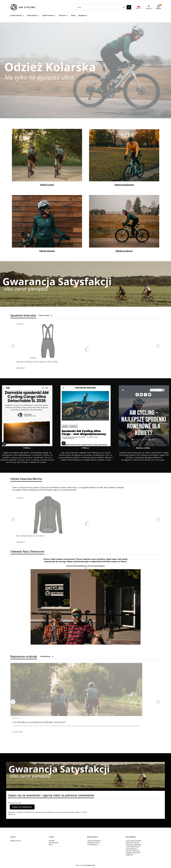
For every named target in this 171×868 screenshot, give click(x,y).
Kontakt (52, 841)
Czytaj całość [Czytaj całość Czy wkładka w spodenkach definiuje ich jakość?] (18, 731)
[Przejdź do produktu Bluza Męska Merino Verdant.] (48, 515)
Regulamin (129, 855)
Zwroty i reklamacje (133, 851)
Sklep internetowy (85, 865)
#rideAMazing (47, 656)
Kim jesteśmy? (54, 843)
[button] (129, 7)
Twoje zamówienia (94, 841)
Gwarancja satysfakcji (133, 845)
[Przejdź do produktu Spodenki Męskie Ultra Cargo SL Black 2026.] (48, 341)
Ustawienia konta (93, 843)
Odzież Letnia (47, 185)
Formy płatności (131, 849)
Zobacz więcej (46, 315)
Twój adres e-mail (14, 803)
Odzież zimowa (47, 251)
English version (16, 841)
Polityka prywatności (133, 853)
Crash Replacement (133, 847)
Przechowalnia (92, 845)
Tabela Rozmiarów (132, 843)
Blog (50, 845)
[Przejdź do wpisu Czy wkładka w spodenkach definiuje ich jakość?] (76, 689)
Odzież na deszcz (124, 251)
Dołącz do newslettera (22, 807)
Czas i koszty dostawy (133, 841)
